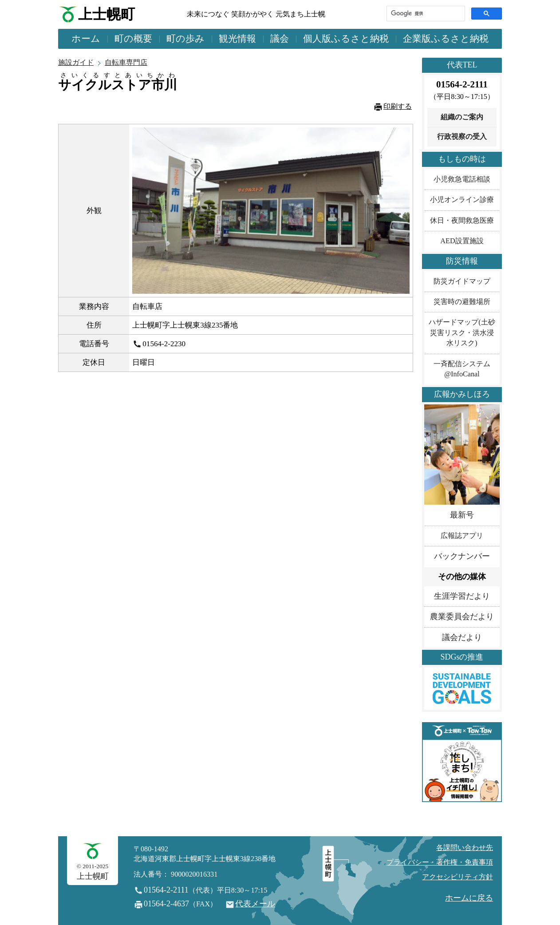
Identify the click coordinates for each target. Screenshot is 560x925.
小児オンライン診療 (462, 200)
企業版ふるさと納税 (446, 39)
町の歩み (185, 39)
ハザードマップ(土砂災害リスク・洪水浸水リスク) (462, 333)
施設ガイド (76, 63)
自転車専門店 (126, 63)
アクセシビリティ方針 (457, 877)
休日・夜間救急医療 (462, 221)
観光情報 (237, 39)
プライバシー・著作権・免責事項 (440, 862)
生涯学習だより (462, 596)
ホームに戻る (469, 898)
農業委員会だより (462, 617)
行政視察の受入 (462, 137)
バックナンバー (462, 556)
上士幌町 (106, 14)
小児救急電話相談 (462, 179)
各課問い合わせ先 (465, 848)
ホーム (86, 39)
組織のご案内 (462, 117)
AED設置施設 (462, 241)
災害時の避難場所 (462, 302)
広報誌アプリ (462, 536)
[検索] (425, 14)
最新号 (462, 515)
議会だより (462, 637)
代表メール (255, 904)
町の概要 (133, 39)
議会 (280, 39)
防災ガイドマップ (462, 281)
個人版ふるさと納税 (346, 39)
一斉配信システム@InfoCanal (462, 369)
